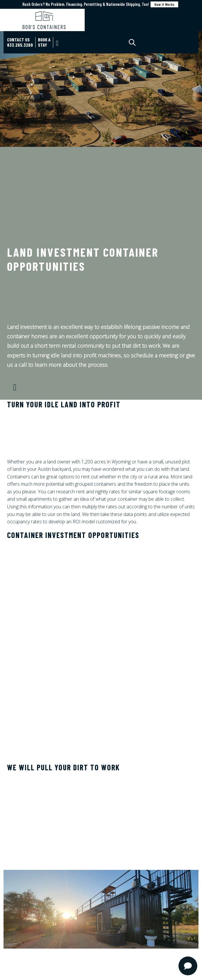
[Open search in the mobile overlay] (137, 42)
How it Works (164, 4)
